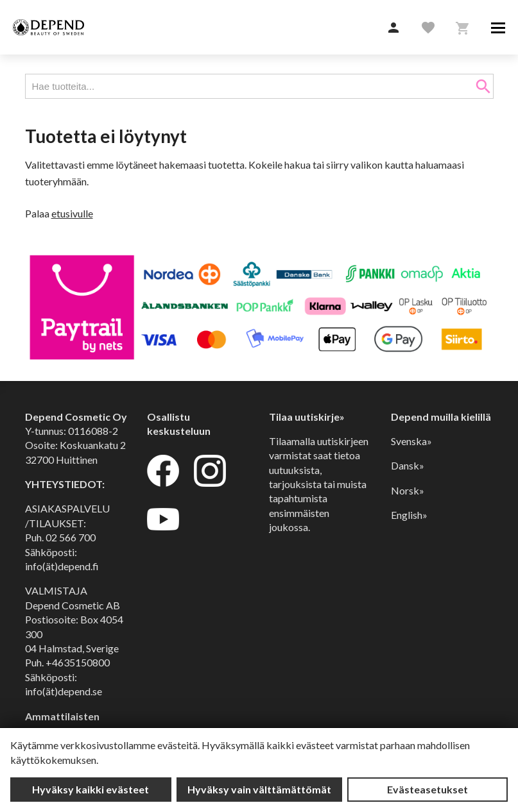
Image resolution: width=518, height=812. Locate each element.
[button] (393, 28)
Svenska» (411, 441)
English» (409, 515)
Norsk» (408, 490)
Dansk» (408, 465)
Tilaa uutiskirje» (307, 417)
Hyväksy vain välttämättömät (259, 789)
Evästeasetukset (427, 789)
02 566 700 (71, 537)
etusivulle (72, 213)
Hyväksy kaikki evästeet (91, 789)
